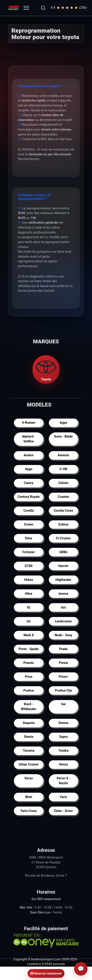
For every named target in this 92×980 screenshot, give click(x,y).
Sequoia (29, 723)
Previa (63, 663)
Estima (63, 524)
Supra (63, 737)
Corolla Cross (63, 511)
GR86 (63, 552)
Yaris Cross (29, 811)
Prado (63, 649)
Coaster (63, 497)
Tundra (63, 751)
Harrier (63, 566)
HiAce (29, 580)
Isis (63, 608)
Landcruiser (63, 621)
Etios (29, 538)
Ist (29, 621)
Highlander (63, 580)
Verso (29, 778)
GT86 (29, 566)
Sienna (63, 723)
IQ (29, 608)
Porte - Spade (29, 649)
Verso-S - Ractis (63, 781)
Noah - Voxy (63, 635)
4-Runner (29, 423)
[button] (43, 8)
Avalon (29, 455)
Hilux (29, 594)
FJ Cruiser (63, 538)
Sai (63, 704)
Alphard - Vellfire (29, 439)
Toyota (46, 369)
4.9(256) (69, 8)
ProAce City (63, 690)
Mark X (29, 635)
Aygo (29, 469)
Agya (63, 423)
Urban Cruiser (29, 764)
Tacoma (29, 751)
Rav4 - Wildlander (29, 707)
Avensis (63, 455)
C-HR (63, 469)
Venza (63, 764)
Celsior (63, 483)
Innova (63, 594)
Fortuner (29, 552)
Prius (29, 677)
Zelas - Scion (63, 811)
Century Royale (29, 497)
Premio (29, 663)
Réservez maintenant (46, 973)
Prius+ (63, 677)
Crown (29, 524)
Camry (29, 483)
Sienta (29, 737)
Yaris (63, 797)
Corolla (29, 511)
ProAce (29, 690)
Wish (29, 797)
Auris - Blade (63, 437)
